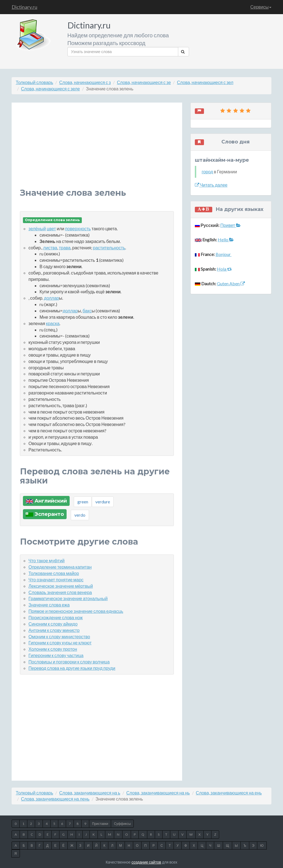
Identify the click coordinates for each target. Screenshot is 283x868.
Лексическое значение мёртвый (61, 586)
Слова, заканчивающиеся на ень (229, 793)
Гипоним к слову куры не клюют (60, 643)
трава (65, 248)
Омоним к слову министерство (59, 636)
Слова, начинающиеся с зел (205, 82)
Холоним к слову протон (53, 649)
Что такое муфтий (47, 560)
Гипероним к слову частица (56, 655)
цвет (51, 228)
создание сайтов (146, 862)
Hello (226, 240)
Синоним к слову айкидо (53, 624)
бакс (87, 311)
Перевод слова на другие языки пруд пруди (72, 668)
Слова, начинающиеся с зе (144, 82)
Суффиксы (122, 824)
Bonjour (224, 254)
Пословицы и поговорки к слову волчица (69, 662)
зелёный (37, 228)
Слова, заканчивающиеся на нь (158, 793)
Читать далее (211, 185)
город (207, 172)
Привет (230, 225)
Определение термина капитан (60, 567)
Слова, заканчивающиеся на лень (55, 799)
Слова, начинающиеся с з (85, 82)
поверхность (78, 228)
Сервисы (261, 7)
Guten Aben (231, 283)
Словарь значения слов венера (60, 592)
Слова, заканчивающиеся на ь (90, 793)
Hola (224, 269)
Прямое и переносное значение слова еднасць (76, 611)
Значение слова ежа (49, 605)
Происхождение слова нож (56, 617)
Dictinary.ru (24, 7)
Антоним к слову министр (54, 630)
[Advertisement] (97, 150)
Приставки (100, 824)
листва (50, 248)
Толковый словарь (34, 82)
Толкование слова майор (54, 573)
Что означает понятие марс (56, 580)
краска (53, 323)
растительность (109, 248)
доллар (51, 298)
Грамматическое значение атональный (68, 598)
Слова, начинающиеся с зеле (50, 89)
